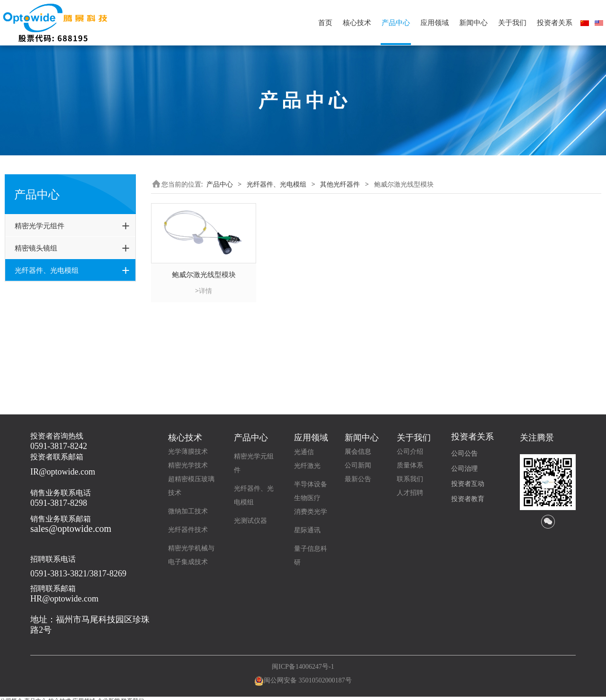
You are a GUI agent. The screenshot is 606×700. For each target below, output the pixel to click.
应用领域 (435, 22)
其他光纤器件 (41, 342)
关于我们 (512, 22)
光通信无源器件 (45, 292)
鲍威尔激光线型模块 (58, 370)
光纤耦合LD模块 (53, 358)
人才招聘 (410, 493)
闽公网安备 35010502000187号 (308, 680)
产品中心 (396, 22)
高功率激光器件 (45, 309)
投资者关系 (555, 22)
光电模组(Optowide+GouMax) (67, 325)
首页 (325, 22)
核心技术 (357, 22)
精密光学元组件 (40, 225)
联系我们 (410, 479)
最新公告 (358, 479)
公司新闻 (358, 465)
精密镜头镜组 (36, 248)
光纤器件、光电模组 (47, 270)
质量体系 (410, 465)
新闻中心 (473, 22)
